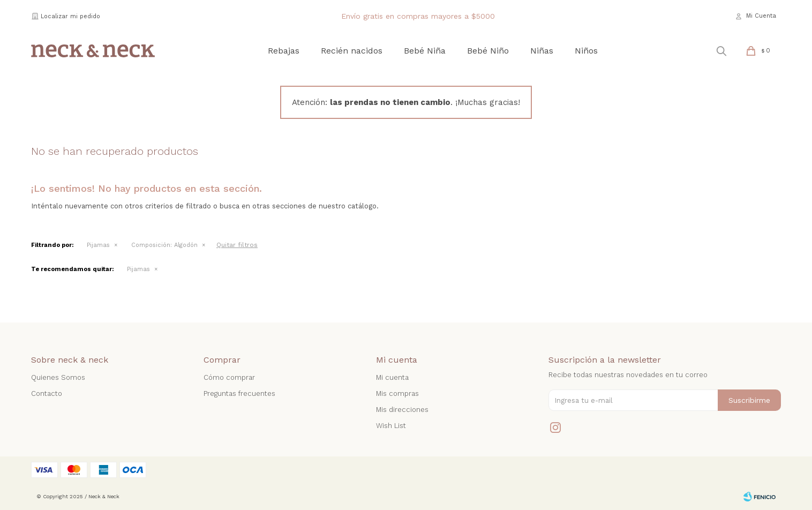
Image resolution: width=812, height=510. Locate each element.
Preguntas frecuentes (239, 393)
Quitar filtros (237, 245)
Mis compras (397, 393)
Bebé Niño (488, 51)
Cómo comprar (229, 377)
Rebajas (284, 51)
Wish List (391, 426)
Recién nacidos (352, 51)
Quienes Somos (58, 377)
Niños (586, 51)
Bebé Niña (425, 51)
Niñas (542, 51)
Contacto (47, 393)
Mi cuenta (392, 377)
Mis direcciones (402, 410)
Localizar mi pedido (70, 16)
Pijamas (98, 245)
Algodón (164, 245)
